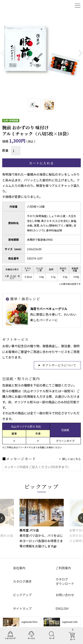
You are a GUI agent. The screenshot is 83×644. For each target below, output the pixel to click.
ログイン (66, 6)
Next (80, 53)
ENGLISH (62, 608)
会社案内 (19, 568)
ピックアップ (42, 486)
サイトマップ (22, 608)
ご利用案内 (63, 568)
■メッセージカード (19, 459)
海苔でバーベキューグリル (49, 309)
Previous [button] (3, 518)
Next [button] (80, 518)
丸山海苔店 (14, 6)
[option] (41, 524)
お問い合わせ (65, 595)
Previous (3, 53)
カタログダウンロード (65, 581)
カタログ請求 (22, 581)
